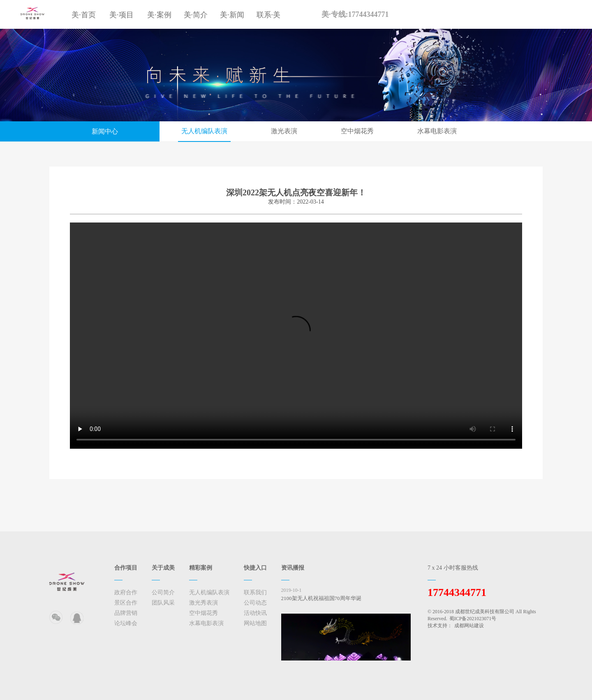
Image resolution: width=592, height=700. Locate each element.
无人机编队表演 (204, 131)
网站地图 (255, 623)
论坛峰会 (126, 623)
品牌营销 (126, 613)
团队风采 (163, 603)
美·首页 (84, 15)
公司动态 (255, 603)
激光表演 (284, 131)
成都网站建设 (469, 626)
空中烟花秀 (357, 131)
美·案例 (159, 15)
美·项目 (121, 15)
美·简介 (196, 15)
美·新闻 (232, 15)
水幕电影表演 (437, 131)
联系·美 (269, 15)
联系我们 (255, 592)
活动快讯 (255, 613)
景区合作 (126, 603)
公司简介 (163, 592)
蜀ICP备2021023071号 (473, 619)
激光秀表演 (203, 603)
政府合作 (126, 592)
